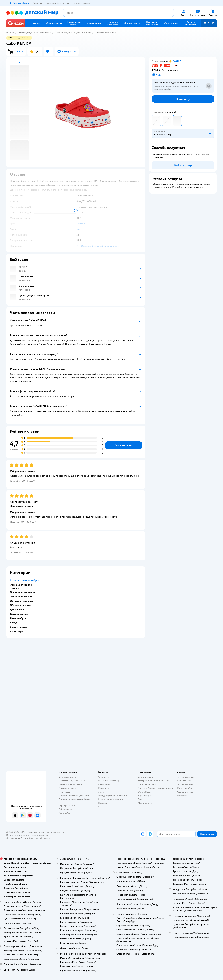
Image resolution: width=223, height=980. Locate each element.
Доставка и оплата (68, 777)
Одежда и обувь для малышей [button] (21, 586)
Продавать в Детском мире (72, 781)
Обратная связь (66, 809)
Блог (140, 799)
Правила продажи (67, 788)
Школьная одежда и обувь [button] (24, 580)
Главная (10, 33)
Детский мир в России (17, 838)
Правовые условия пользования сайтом (46, 832)
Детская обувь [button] (18, 618)
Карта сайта (64, 813)
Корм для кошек (185, 781)
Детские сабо (84, 33)
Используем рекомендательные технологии (27, 835)
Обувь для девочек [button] (20, 605)
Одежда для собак (186, 792)
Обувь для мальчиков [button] (22, 601)
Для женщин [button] (17, 610)
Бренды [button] (14, 623)
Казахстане (34, 838)
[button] (209, 23)
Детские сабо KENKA (107, 33)
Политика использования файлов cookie (75, 801)
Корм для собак (185, 788)
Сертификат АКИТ (68, 805)
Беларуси (46, 838)
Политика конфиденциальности (74, 796)
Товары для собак (186, 784)
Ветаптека (182, 796)
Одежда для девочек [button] (21, 597)
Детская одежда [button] (19, 614)
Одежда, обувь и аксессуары (33, 33)
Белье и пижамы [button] (19, 627)
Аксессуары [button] (17, 631)
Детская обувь (62, 33)
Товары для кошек (186, 777)
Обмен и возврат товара (70, 784)
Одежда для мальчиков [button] (23, 592)
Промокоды (65, 792)
